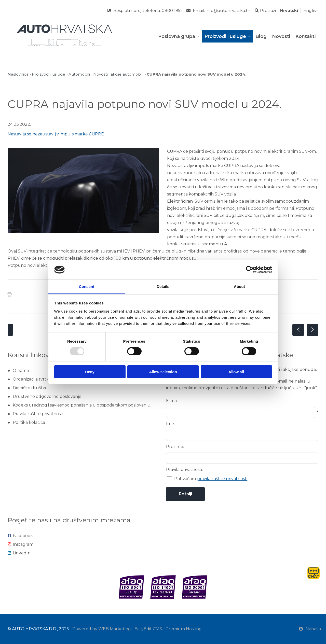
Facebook (20, 536)
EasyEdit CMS (148, 629)
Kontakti (305, 36)
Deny (90, 372)
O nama (21, 370)
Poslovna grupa (179, 36)
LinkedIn (19, 553)
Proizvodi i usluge (228, 36)
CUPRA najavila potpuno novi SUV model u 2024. (196, 74)
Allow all (236, 372)
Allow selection (163, 372)
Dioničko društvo (30, 388)
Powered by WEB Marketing (102, 629)
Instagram (21, 544)
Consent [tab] (87, 286)
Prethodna (298, 330)
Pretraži (265, 11)
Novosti (281, 36)
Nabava (310, 629)
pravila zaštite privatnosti (222, 479)
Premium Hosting (184, 629)
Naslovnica (18, 74)
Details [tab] (163, 286)
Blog (261, 36)
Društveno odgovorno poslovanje (47, 396)
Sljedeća (313, 330)
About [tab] (239, 286)
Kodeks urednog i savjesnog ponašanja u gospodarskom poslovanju (82, 405)
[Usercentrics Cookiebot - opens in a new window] (250, 270)
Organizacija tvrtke (32, 379)
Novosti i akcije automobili (118, 74)
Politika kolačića (29, 422)
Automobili (79, 74)
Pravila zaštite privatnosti (38, 414)
